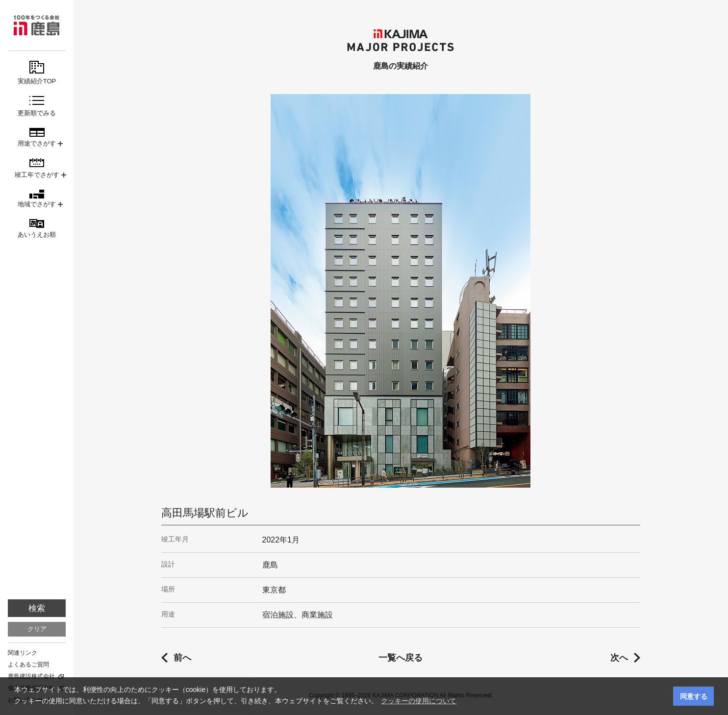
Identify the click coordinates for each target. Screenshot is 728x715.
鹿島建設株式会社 (31, 676)
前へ (182, 658)
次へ (619, 658)
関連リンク (23, 653)
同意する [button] (694, 696)
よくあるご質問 (28, 665)
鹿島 (37, 25)
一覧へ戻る (401, 658)
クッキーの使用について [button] (419, 701)
